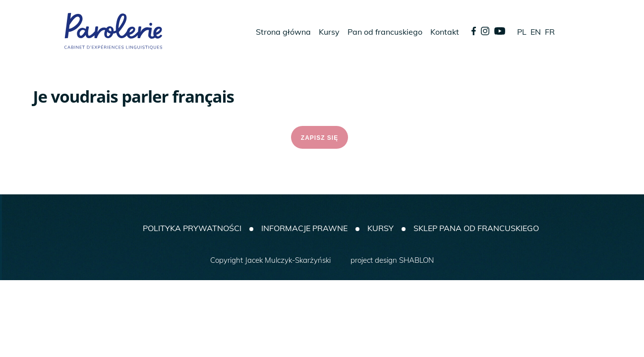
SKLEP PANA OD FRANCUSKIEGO (476, 228)
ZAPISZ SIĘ (320, 138)
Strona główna (283, 32)
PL (522, 32)
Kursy (329, 32)
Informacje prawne (304, 228)
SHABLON (416, 260)
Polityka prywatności (192, 228)
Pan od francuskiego (385, 32)
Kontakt (445, 32)
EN (536, 32)
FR (550, 32)
